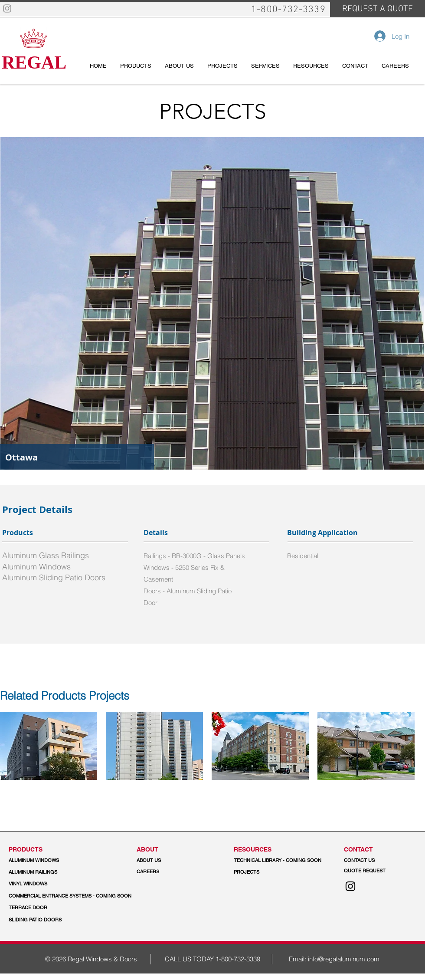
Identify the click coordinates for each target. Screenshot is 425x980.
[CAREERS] (174, 872)
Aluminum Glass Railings (46, 555)
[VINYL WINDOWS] (46, 884)
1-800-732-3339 (238, 959)
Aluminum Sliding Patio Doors (54, 577)
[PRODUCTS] (46, 850)
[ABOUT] (174, 850)
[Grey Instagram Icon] (7, 8)
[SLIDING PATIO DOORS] (35, 920)
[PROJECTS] (247, 872)
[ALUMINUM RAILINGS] (46, 872)
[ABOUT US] (174, 861)
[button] (70, 896)
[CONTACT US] (381, 861)
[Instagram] (350, 886)
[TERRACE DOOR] (49, 908)
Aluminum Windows (36, 567)
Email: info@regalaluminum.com (334, 959)
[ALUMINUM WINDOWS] (46, 861)
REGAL (34, 62)
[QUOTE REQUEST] (381, 871)
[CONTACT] (381, 850)
